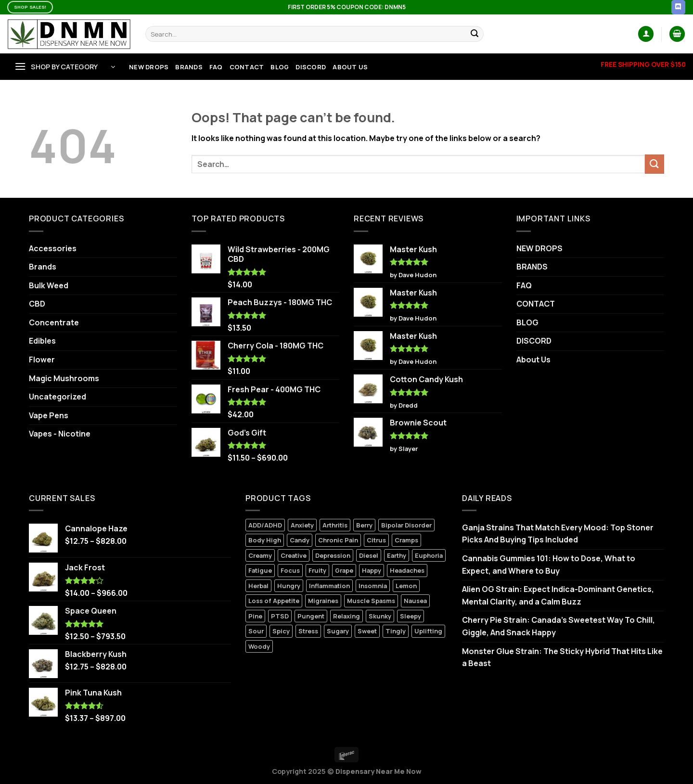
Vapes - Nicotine (60, 434)
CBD (37, 304)
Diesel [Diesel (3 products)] (369, 555)
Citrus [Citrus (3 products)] (376, 540)
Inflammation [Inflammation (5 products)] (329, 586)
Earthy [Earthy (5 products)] (397, 555)
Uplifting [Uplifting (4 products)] (428, 631)
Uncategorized (58, 397)
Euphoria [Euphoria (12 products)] (429, 555)
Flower (42, 360)
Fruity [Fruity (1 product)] (317, 570)
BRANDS (189, 67)
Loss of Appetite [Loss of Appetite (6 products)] (274, 601)
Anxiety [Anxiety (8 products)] (302, 525)
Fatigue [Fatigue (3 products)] (260, 570)
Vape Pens (49, 415)
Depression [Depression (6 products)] (333, 555)
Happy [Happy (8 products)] (372, 570)
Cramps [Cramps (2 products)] (406, 540)
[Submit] (475, 34)
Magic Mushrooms (64, 378)
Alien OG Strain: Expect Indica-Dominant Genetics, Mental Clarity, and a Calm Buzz (558, 595)
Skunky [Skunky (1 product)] (380, 616)
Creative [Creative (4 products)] (294, 555)
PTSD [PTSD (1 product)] (280, 616)
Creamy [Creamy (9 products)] (260, 555)
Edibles (42, 341)
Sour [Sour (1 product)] (256, 631)
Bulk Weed (49, 285)
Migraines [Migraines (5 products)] (323, 601)
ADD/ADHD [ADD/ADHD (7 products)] (265, 525)
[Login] (646, 34)
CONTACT (247, 67)
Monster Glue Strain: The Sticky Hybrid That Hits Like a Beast (562, 657)
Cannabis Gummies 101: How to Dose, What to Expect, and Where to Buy (549, 565)
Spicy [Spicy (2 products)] (281, 631)
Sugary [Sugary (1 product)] (338, 631)
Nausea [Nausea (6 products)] (415, 601)
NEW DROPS (149, 67)
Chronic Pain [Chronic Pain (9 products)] (338, 540)
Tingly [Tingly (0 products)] (396, 631)
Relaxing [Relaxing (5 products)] (346, 616)
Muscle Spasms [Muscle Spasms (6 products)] (371, 601)
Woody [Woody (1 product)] (259, 646)
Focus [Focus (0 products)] (290, 570)
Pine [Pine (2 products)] (255, 616)
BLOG (280, 67)
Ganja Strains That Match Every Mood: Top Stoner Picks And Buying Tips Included (558, 534)
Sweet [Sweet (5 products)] (367, 631)
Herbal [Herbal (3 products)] (258, 586)
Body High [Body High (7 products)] (265, 540)
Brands (43, 267)
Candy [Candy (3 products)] (300, 540)
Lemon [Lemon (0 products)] (406, 586)
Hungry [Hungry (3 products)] (289, 586)
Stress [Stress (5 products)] (308, 631)
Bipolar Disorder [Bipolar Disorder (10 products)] (406, 525)
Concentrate (54, 322)
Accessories (53, 248)
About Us (350, 67)
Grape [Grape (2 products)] (344, 570)
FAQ (216, 67)
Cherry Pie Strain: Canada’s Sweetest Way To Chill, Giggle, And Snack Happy (558, 626)
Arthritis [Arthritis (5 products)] (335, 525)
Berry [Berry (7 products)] (364, 525)
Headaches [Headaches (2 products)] (407, 570)
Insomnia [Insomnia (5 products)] (373, 586)
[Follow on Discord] (678, 7)
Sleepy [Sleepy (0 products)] (411, 616)
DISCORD (311, 67)
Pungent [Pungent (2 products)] (311, 616)
